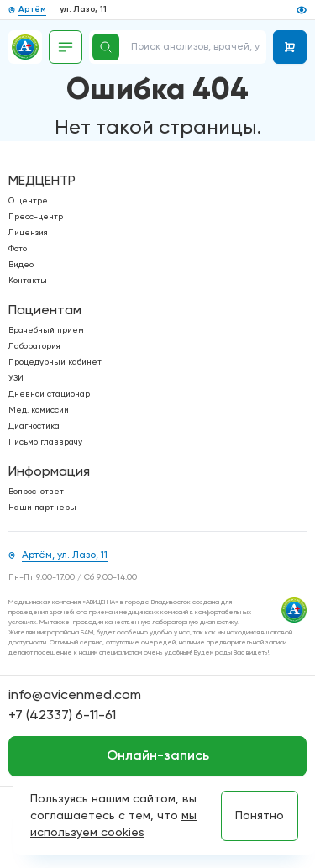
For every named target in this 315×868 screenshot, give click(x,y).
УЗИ (16, 378)
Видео (21, 265)
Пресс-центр (36, 217)
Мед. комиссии (39, 410)
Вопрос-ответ (36, 492)
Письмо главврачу (45, 442)
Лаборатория (34, 346)
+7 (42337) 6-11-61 (62, 716)
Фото (18, 249)
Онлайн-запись (158, 756)
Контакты (28, 281)
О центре (28, 201)
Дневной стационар (49, 394)
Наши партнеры (42, 508)
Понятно (260, 816)
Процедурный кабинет (55, 362)
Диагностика (34, 426)
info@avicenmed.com (75, 696)
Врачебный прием (46, 330)
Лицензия (28, 233)
